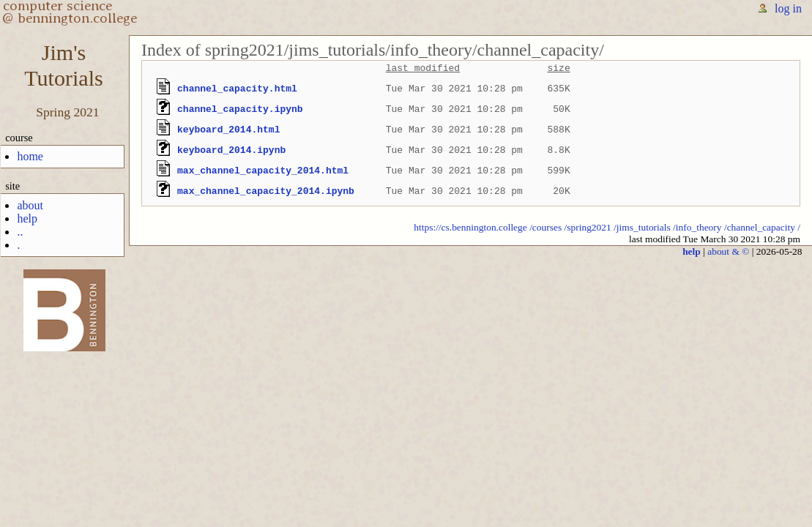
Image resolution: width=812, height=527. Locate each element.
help (27, 218)
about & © (728, 251)
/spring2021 (588, 227)
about (30, 205)
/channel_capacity (760, 227)
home (30, 156)
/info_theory (697, 227)
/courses (545, 227)
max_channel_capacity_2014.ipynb (266, 191)
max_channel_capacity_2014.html (263, 171)
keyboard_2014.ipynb (231, 150)
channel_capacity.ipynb (240, 109)
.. (20, 232)
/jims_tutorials (642, 227)
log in (788, 8)
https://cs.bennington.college (470, 227)
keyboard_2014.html (228, 130)
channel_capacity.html (237, 89)
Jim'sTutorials (64, 66)
